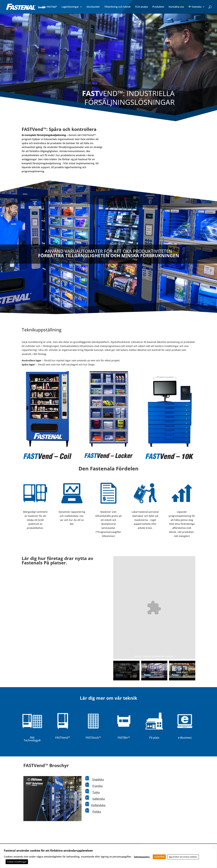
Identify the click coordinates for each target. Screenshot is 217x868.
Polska (97, 812)
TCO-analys (141, 7)
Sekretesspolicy (142, 857)
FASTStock (92, 738)
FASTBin (123, 738)
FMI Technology (31, 739)
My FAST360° (50, 7)
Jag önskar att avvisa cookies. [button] (183, 857)
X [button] (214, 847)
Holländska (98, 805)
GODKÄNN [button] (159, 857)
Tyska (96, 792)
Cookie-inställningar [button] (17, 862)
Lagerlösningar (70, 7)
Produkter (158, 7)
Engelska (98, 779)
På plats (154, 738)
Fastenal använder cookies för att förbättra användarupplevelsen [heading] (48, 851)
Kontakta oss (176, 7)
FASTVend (62, 738)
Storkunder (93, 7)
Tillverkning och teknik (117, 7)
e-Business (185, 738)
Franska (97, 786)
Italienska (99, 799)
